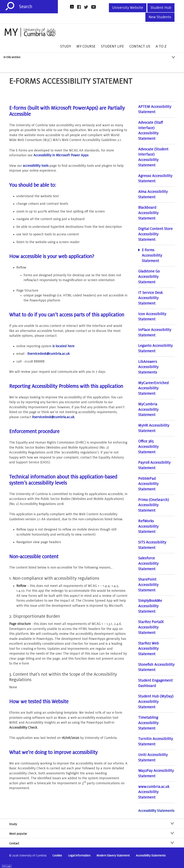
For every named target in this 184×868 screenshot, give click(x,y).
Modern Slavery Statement (113, 856)
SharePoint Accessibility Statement (148, 585)
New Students (160, 17)
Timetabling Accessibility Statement (148, 723)
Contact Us (140, 46)
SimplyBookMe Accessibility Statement (150, 606)
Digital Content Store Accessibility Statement (155, 234)
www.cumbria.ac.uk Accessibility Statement (154, 792)
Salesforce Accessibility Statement (148, 564)
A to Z (161, 46)
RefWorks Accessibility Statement (148, 526)
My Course (86, 46)
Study (66, 46)
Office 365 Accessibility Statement (148, 447)
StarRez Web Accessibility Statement (149, 649)
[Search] (38, 7)
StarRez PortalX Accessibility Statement (151, 627)
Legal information (79, 856)
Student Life (112, 46)
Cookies (57, 856)
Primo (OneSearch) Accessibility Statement (154, 505)
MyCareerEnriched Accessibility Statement (153, 388)
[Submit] (10, 6)
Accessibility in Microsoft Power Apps (61, 155)
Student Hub (161, 8)
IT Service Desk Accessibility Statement (150, 298)
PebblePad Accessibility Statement (148, 484)
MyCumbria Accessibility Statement (148, 410)
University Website (128, 8)
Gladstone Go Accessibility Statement (149, 277)
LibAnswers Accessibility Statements (148, 367)
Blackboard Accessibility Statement (148, 213)
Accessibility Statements (156, 811)
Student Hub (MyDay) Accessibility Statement (156, 702)
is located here (63, 346)
